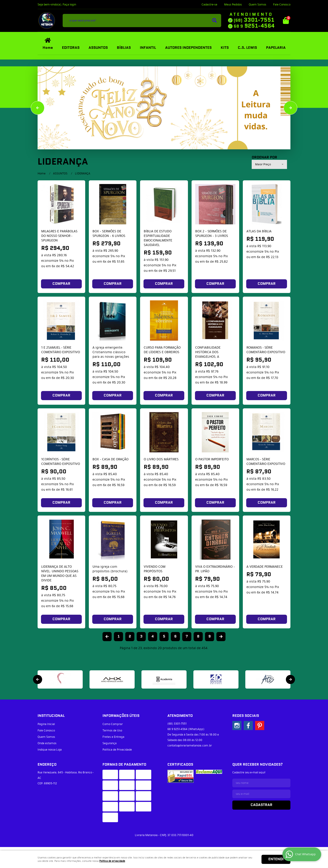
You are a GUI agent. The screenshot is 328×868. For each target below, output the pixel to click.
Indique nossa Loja (50, 750)
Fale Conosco (282, 5)
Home (48, 48)
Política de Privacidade (117, 750)
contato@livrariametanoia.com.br (190, 746)
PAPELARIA (276, 48)
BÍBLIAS (124, 48)
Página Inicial (46, 724)
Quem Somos (258, 5)
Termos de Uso (112, 731)
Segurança (110, 743)
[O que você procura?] (215, 21)
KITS (225, 48)
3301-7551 (254, 20)
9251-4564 (254, 26)
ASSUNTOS (98, 48)
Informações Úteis (121, 716)
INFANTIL (148, 48)
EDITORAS (71, 48)
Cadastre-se (209, 5)
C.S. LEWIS (247, 48)
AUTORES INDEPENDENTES (188, 48)
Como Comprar (113, 724)
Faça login (69, 5)
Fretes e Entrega (113, 737)
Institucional (51, 716)
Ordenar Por (264, 158)
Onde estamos (47, 743)
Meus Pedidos (233, 5)
